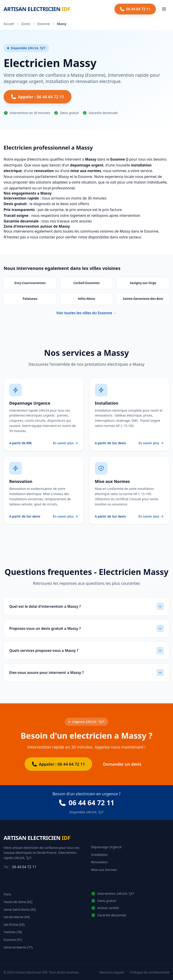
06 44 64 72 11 (24, 867)
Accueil (9, 24)
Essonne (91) (13, 940)
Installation (99, 855)
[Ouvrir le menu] (164, 9)
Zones (26, 24)
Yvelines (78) (13, 932)
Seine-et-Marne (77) (18, 947)
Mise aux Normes (104, 870)
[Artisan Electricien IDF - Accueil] (37, 9)
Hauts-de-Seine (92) (18, 902)
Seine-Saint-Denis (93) (20, 909)
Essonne (44, 24)
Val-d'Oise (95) (14, 925)
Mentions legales (112, 972)
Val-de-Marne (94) (17, 917)
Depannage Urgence (106, 847)
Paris (7, 894)
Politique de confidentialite (150, 972)
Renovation (99, 862)
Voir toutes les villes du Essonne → (86, 313)
